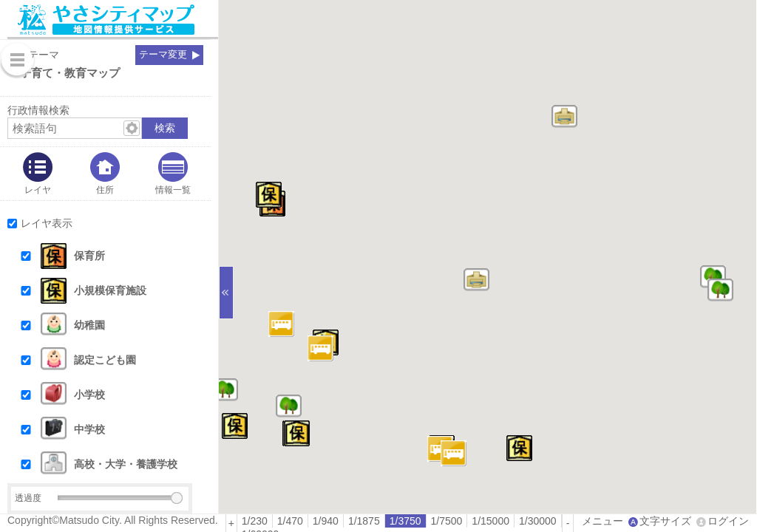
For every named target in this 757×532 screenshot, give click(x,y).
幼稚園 (89, 325)
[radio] (255, 521)
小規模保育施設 (110, 290)
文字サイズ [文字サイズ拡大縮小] (665, 521)
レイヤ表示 (47, 223)
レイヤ (38, 190)
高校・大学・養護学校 (126, 464)
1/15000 (490, 521)
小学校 (89, 395)
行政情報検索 (38, 110)
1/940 (326, 521)
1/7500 (447, 521)
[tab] (38, 174)
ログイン (728, 521)
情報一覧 (173, 190)
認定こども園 (105, 360)
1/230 (255, 521)
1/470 (290, 521)
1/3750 (405, 521)
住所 (105, 190)
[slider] (177, 498)
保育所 (89, 256)
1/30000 (538, 521)
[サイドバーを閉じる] (226, 293)
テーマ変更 (163, 55)
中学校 (89, 429)
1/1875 (364, 521)
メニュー (602, 521)
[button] (119, 256)
